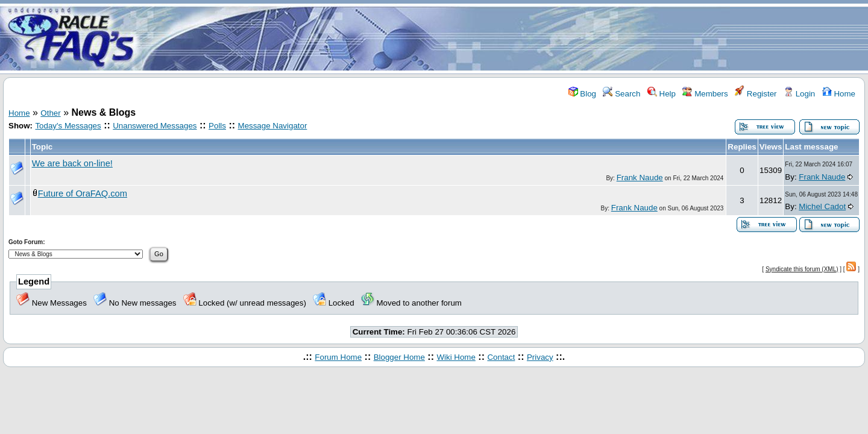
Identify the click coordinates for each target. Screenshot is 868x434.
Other (50, 113)
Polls (217, 126)
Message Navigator (273, 126)
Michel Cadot (822, 206)
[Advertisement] (505, 38)
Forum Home (338, 357)
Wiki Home (456, 357)
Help (662, 94)
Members (705, 94)
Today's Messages (68, 126)
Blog (582, 94)
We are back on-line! (72, 163)
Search (621, 94)
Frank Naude (640, 178)
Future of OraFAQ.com (83, 193)
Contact (501, 357)
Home (839, 94)
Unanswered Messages (155, 126)
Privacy (540, 357)
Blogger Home (399, 357)
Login (799, 94)
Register (756, 94)
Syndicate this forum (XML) (802, 269)
